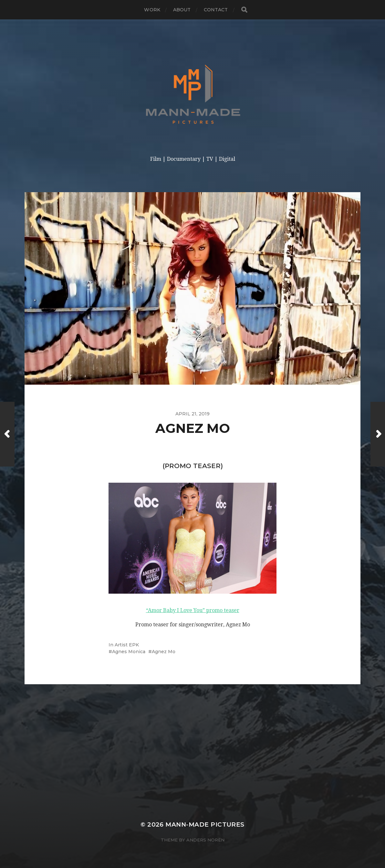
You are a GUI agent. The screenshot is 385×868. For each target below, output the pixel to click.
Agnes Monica (129, 652)
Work (152, 10)
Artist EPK (127, 645)
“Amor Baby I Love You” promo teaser (193, 610)
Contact (216, 10)
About (182, 10)
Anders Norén (205, 840)
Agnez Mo (164, 652)
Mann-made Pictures (205, 824)
